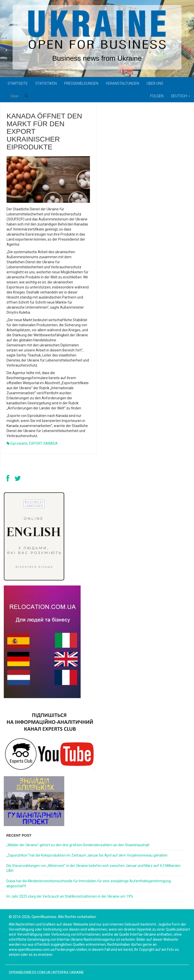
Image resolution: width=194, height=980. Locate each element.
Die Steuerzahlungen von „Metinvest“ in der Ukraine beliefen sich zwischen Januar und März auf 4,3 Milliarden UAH (93, 868)
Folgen (157, 96)
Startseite (18, 83)
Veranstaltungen (122, 83)
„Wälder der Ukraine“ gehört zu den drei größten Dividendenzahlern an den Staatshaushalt (78, 845)
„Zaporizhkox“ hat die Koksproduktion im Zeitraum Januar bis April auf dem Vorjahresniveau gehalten (87, 855)
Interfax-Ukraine (68, 972)
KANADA (51, 443)
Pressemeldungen (81, 83)
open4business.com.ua (30, 972)
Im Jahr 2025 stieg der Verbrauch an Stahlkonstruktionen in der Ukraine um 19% (70, 896)
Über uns (155, 83)
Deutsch (181, 96)
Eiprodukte (19, 443)
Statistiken (46, 83)
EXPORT (36, 443)
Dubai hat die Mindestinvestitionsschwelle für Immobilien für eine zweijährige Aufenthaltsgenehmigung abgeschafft (89, 884)
